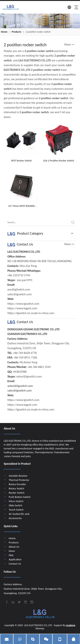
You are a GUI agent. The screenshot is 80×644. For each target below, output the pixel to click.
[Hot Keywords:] (73, 222)
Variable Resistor (18, 476)
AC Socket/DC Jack (19, 514)
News (12, 551)
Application (15, 559)
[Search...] (39, 222)
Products (14, 542)
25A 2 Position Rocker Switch (59, 161)
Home (12, 538)
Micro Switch (16, 501)
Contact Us (15, 564)
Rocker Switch (17, 493)
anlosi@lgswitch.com (20, 386)
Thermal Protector (19, 480)
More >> (69, 45)
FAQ (11, 555)
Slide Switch (15, 505)
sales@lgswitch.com (20, 390)
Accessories (15, 518)
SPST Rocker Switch (21, 161)
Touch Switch (16, 510)
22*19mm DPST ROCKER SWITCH (21, 206)
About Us (14, 547)
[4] (40, 21)
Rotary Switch (16, 488)
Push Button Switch (20, 497)
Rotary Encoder (17, 484)
